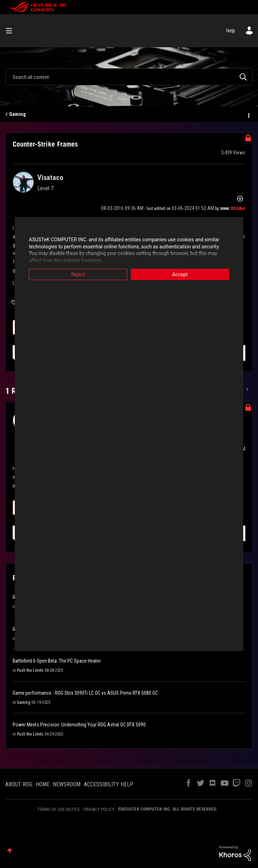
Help (231, 31)
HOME (42, 784)
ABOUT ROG (19, 784)
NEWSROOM (67, 784)
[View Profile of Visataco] (50, 178)
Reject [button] (78, 274)
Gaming (17, 114)
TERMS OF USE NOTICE (59, 809)
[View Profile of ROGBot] (238, 209)
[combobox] (129, 77)
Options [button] (248, 114)
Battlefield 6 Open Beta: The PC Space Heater (57, 661)
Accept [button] (180, 274)
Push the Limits (30, 670)
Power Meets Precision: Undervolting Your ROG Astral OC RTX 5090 (79, 725)
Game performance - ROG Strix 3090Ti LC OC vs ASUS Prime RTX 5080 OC (85, 693)
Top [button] (10, 851)
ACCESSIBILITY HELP (109, 784)
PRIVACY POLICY (99, 809)
